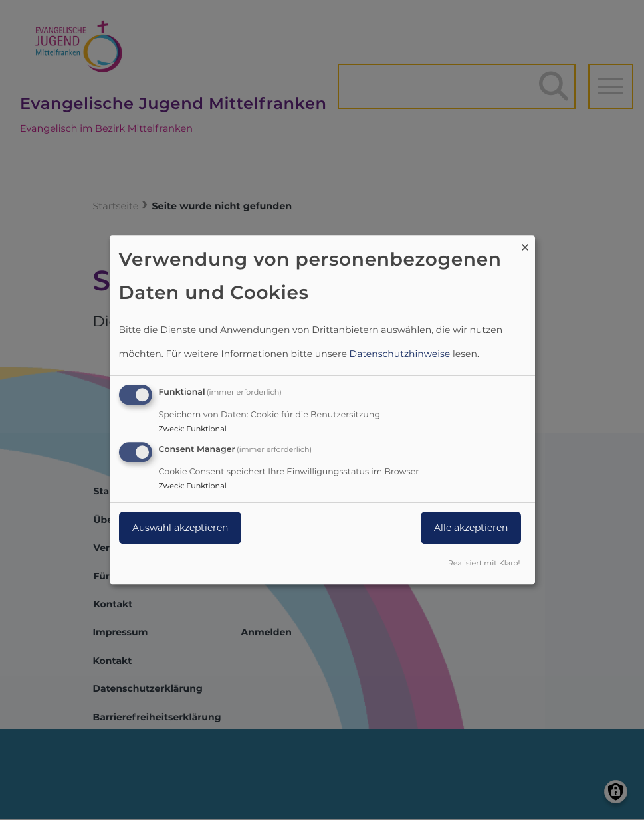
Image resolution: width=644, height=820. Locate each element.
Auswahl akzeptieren (180, 528)
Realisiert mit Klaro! (484, 564)
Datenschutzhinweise (400, 354)
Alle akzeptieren (471, 528)
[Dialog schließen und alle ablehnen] (525, 244)
